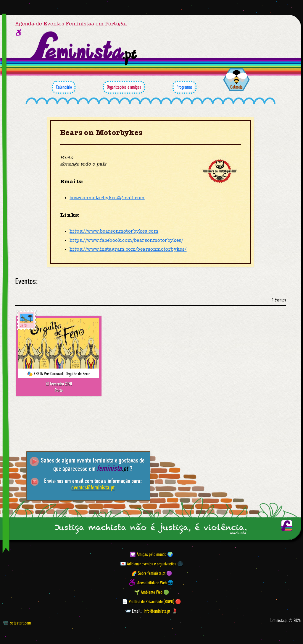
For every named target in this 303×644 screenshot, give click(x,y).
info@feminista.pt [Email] (157, 611)
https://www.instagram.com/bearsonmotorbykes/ (128, 249)
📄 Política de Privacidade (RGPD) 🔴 (151, 601)
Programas (184, 87)
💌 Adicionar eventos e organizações (148, 564)
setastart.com (17, 623)
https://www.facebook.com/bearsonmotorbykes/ (126, 240)
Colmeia (236, 87)
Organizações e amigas (124, 87)
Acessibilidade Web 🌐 (155, 583)
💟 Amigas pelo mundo (148, 554)
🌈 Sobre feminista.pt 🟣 (152, 573)
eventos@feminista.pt (93, 487)
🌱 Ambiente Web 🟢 (152, 592)
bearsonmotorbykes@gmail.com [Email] (107, 198)
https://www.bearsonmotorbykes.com (114, 231)
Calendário (64, 87)
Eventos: (26, 281)
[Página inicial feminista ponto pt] (84, 48)
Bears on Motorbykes (101, 133)
